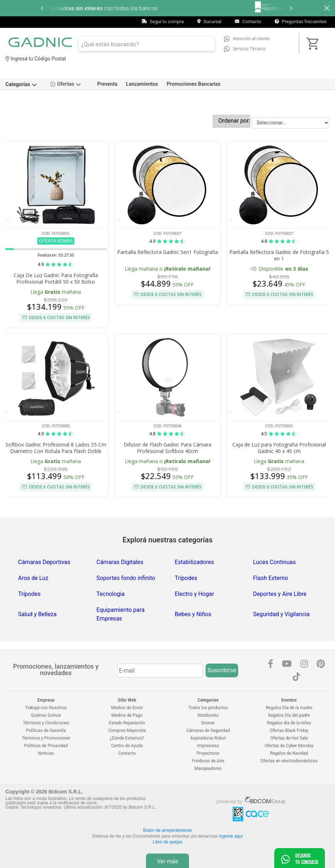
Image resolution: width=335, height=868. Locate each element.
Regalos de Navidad (289, 753)
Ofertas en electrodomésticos (289, 761)
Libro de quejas (167, 842)
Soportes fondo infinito (126, 578)
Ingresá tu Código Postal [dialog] (36, 59)
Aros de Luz (33, 578)
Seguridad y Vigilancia (281, 614)
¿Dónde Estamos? (127, 738)
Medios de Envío (127, 708)
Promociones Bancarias (194, 84)
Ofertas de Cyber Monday (289, 746)
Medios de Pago (127, 715)
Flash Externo (270, 578)
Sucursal (209, 22)
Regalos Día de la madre (289, 708)
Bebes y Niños (193, 614)
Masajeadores (208, 769)
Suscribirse (222, 670)
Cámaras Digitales (120, 562)
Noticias (46, 753)
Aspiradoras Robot (208, 738)
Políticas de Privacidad (46, 746)
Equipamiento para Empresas (121, 614)
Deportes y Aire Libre (280, 594)
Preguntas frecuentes (301, 22)
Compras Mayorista (127, 731)
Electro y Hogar (195, 594)
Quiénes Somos (46, 715)
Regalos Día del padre (289, 715)
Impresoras (208, 746)
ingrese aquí (231, 836)
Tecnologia (111, 594)
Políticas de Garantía (46, 731)
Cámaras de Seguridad (208, 731)
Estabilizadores (195, 562)
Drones (208, 723)
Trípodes (186, 578)
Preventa (107, 84)
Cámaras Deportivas (44, 562)
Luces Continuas (274, 562)
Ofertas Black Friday (289, 731)
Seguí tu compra (163, 22)
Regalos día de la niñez (289, 723)
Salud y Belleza (37, 614)
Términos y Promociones (46, 738)
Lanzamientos (142, 84)
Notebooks (208, 715)
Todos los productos (208, 708)
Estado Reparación (127, 723)
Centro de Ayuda (127, 746)
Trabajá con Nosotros (46, 708)
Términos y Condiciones (46, 723)
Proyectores (208, 753)
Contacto (248, 22)
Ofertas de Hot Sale (289, 738)
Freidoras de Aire (208, 761)
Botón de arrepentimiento (167, 830)
